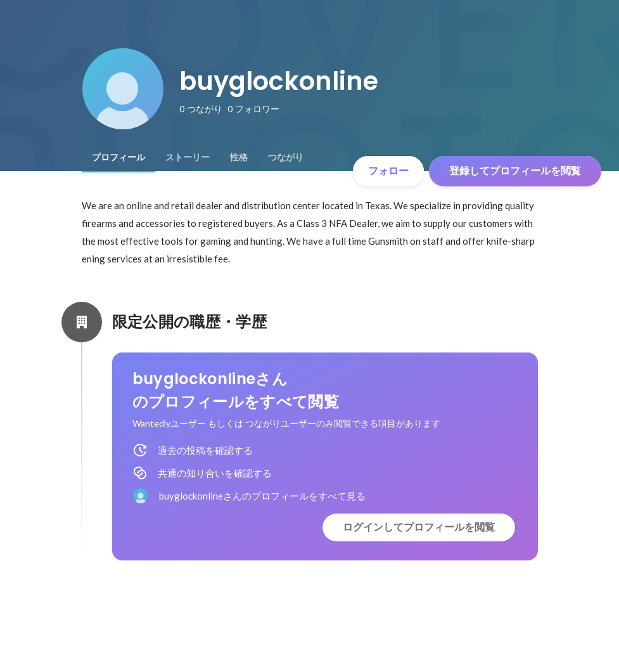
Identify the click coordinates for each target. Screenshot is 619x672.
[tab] (118, 157)
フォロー (388, 171)
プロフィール (118, 157)
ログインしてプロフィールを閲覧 (419, 527)
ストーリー (188, 157)
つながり (286, 157)
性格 (239, 157)
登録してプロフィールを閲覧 (515, 171)
